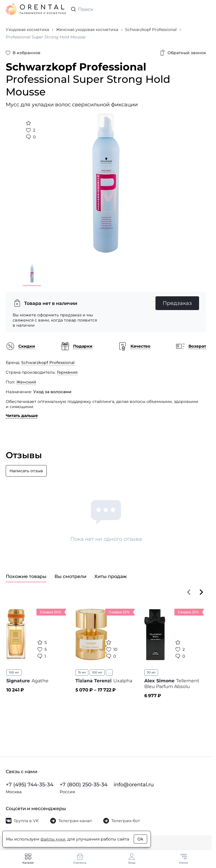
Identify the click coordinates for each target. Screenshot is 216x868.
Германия (67, 372)
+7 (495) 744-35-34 (30, 785)
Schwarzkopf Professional (48, 363)
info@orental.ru (134, 785)
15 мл (82, 672)
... (109, 672)
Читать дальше (22, 416)
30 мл (151, 672)
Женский (26, 382)
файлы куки (53, 839)
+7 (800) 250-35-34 (84, 785)
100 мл (14, 672)
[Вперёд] (201, 592)
